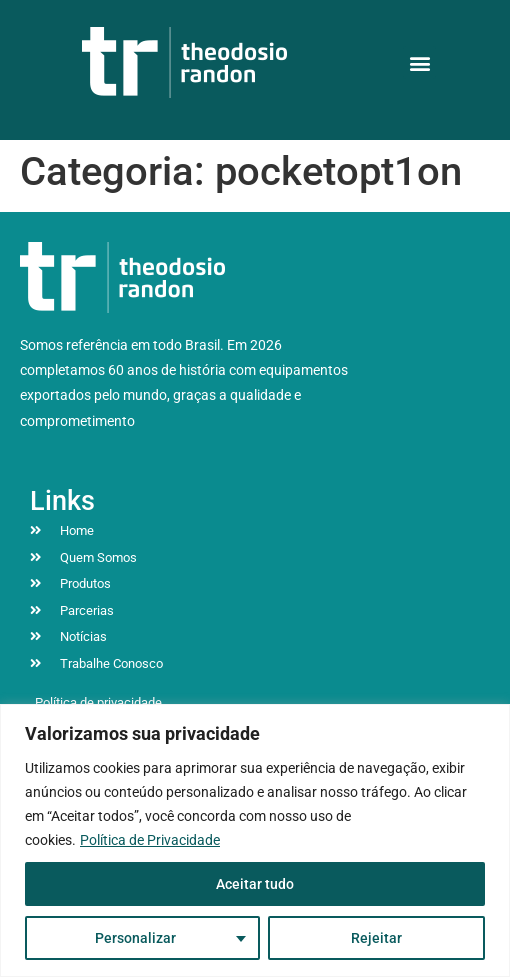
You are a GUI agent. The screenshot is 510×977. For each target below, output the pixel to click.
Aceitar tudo (255, 884)
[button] (419, 62)
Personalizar (135, 938)
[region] (255, 840)
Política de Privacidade (150, 840)
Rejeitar (376, 938)
